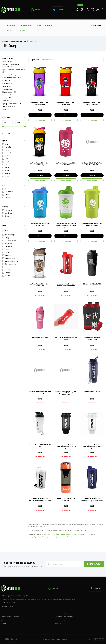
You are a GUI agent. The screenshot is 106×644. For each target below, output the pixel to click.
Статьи (38, 25)
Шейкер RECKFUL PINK (40, 338)
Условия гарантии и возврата (10, 616)
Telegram (58, 10)
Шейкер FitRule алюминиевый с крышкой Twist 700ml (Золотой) (66, 393)
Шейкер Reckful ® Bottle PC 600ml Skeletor (40, 103)
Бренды (10, 30)
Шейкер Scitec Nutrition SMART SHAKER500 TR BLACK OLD (66, 447)
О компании (11, 25)
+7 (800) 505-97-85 (99, 639)
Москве (62, 534)
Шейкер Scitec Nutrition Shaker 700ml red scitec (66, 285)
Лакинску (45, 537)
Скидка (6, 134)
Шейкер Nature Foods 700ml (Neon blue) (40, 224)
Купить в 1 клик (40, 120)
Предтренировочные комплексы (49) (14, 71)
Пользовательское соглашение (64, 616)
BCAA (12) (6, 110)
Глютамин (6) (7, 95)
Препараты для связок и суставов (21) (11, 65)
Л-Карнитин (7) (7, 83)
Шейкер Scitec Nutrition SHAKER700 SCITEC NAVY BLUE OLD (92, 500)
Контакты (48, 25)
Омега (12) (6, 80)
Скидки (22, 30)
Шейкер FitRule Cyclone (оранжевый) (66, 499)
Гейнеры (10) (7, 98)
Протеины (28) (7, 61)
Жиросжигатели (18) (9, 92)
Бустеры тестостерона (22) (12, 104)
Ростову (68, 534)
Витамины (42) (7, 101)
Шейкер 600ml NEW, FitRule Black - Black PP (92, 164)
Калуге (88, 534)
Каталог (35, 10)
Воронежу (76, 534)
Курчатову (37, 537)
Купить (40, 115)
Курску (31, 537)
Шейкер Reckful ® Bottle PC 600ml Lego (66, 103)
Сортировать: (35, 60)
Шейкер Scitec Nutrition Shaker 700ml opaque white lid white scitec (40, 500)
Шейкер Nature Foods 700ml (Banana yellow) (92, 224)
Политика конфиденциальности (65, 613)
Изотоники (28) (8, 89)
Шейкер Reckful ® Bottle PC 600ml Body (40, 164)
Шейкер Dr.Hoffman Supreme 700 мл (66, 338)
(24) (8, 58)
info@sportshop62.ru (8, 606)
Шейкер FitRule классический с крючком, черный (40, 392)
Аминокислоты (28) (9, 107)
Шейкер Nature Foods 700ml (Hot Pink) (66, 164)
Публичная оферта (61, 620)
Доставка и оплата (26, 25)
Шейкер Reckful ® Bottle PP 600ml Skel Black (92, 103)
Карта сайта (59, 623)
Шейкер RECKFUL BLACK (92, 284)
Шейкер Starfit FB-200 (92, 391)
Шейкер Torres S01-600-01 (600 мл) (40, 446)
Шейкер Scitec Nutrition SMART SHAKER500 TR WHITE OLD (92, 447)
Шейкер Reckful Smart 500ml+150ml (92, 338)
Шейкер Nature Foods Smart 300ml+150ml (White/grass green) (66, 225)
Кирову (82, 534)
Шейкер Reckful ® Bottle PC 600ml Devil (40, 285)
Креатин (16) (7, 86)
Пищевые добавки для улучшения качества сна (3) (12, 76)
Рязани (56, 534)
